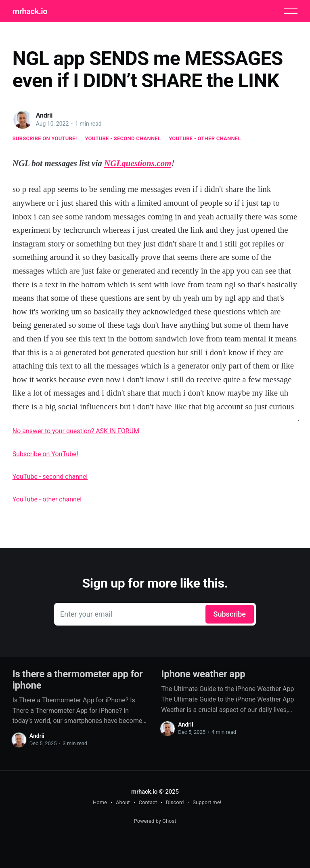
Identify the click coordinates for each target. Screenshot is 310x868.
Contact (148, 802)
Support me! (207, 802)
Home (100, 802)
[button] (291, 11)
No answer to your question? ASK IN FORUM (76, 431)
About (123, 802)
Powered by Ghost (155, 821)
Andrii (44, 115)
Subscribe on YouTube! (45, 138)
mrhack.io (30, 11)
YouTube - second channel (123, 138)
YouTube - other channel (205, 138)
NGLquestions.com (138, 163)
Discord (175, 802)
